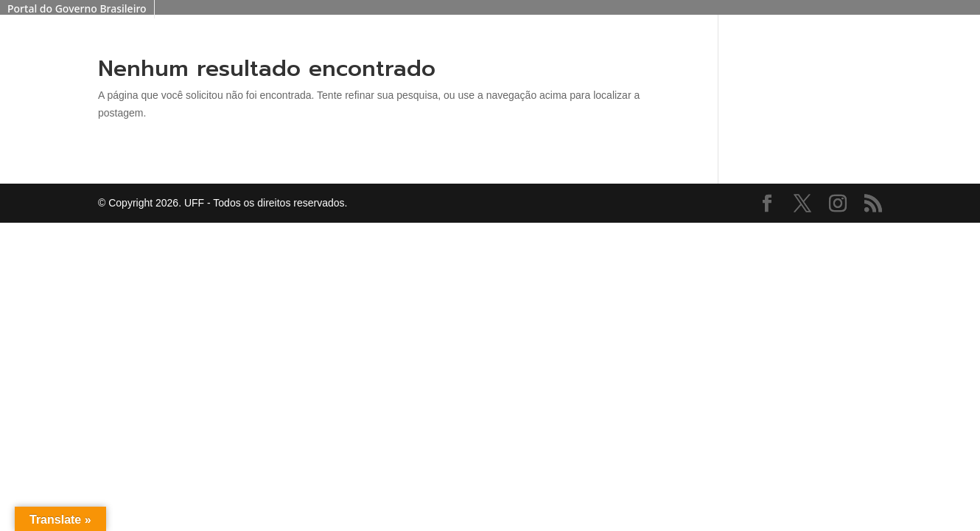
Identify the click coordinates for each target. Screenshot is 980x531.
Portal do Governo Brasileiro (77, 8)
